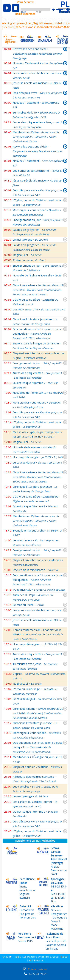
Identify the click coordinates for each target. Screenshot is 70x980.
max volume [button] (68, 10)
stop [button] (16, 8)
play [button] (7, 8)
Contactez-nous (38, 969)
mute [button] (55, 10)
